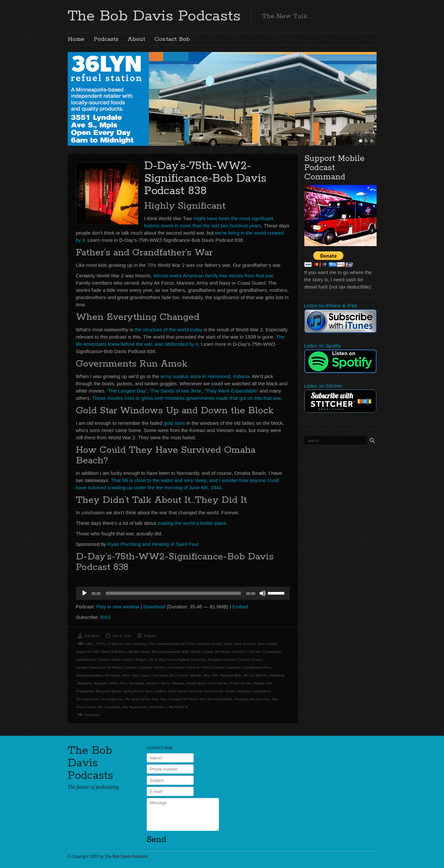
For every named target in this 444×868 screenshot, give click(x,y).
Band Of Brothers (114, 651)
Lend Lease (160, 675)
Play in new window (118, 607)
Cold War (254, 651)
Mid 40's (262, 675)
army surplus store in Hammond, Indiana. (205, 376)
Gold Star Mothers (153, 667)
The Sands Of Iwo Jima (141, 699)
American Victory (210, 644)
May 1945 (211, 675)
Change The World (216, 651)
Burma (196, 651)
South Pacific (214, 691)
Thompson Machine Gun (252, 699)
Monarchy (278, 675)
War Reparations (135, 707)
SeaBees (160, 691)
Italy (136, 675)
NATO (114, 683)
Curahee (103, 659)
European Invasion (222, 659)
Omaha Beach (196, 683)
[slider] (173, 593)
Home (76, 39)
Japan (145, 675)
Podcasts (106, 39)
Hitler (126, 675)
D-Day (116, 659)
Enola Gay (199, 659)
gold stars (174, 423)
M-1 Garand (179, 675)
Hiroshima (113, 675)
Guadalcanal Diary (257, 667)
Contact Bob (172, 39)
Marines (196, 675)
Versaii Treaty (86, 707)
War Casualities (109, 707)
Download (154, 607)
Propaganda (85, 691)
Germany (131, 667)
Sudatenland (261, 691)
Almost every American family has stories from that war (213, 276)
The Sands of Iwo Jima (176, 391)
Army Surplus (268, 644)
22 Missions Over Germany (127, 644)
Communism (272, 651)
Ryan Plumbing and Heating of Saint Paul (153, 544)
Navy (124, 683)
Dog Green (167, 659)
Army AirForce (245, 644)
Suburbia (244, 691)
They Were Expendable (231, 391)
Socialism (195, 691)
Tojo (275, 699)
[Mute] (263, 593)
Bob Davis (92, 636)
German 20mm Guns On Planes (99, 667)
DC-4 (153, 659)
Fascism (244, 659)
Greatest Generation (226, 667)
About (136, 39)
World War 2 (158, 707)
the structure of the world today (168, 330)
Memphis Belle (231, 675)
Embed (240, 607)
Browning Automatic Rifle (170, 651)
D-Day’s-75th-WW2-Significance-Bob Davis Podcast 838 (205, 179)
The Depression (87, 699)
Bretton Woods (139, 651)
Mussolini (85, 683)
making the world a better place (192, 523)
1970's (100, 644)
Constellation (86, 659)
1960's (89, 644)
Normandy (137, 683)
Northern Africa (158, 683)
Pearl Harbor (218, 683)
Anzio (228, 644)
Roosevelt (103, 691)
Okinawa (178, 683)
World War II (178, 707)
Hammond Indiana (90, 675)
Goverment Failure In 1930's (189, 667)
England (183, 659)
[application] (183, 593)
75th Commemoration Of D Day (172, 644)
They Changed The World (179, 699)
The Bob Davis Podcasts (154, 16)
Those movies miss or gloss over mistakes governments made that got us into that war (186, 398)
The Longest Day (127, 391)
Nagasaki (101, 683)
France (257, 659)
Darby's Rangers (135, 659)
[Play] (84, 593)
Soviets (231, 691)
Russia (116, 691)
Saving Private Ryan (138, 691)
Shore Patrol (177, 691)
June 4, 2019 (122, 636)
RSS (106, 617)
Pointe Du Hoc (241, 683)
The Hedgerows (112, 699)
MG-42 (249, 675)
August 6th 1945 (88, 651)
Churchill (239, 651)
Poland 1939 (263, 683)
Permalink (92, 715)
